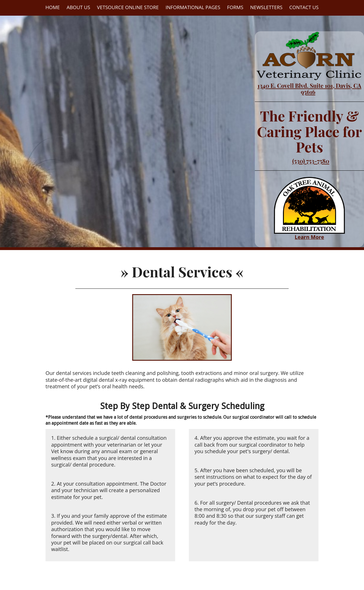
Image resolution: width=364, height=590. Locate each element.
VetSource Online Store (128, 7)
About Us (78, 7)
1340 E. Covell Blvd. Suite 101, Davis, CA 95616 (309, 89)
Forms (235, 7)
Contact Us (304, 7)
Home (53, 7)
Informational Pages (193, 7)
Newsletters (266, 7)
